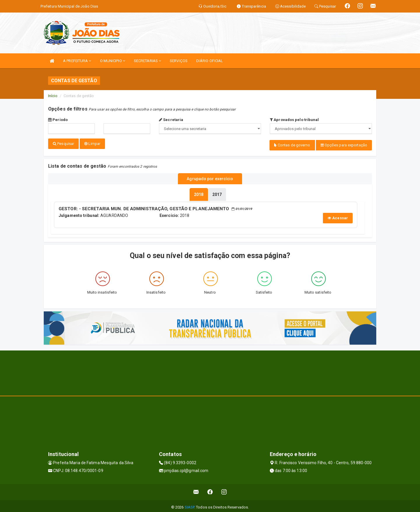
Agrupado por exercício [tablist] (210, 178)
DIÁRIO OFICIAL (210, 61)
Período (58, 120)
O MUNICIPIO (113, 61)
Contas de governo (292, 145)
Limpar (92, 144)
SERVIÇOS (179, 61)
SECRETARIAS (147, 61)
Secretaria (171, 120)
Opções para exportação (344, 145)
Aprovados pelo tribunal (294, 120)
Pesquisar (63, 144)
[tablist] (199, 192)
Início (53, 96)
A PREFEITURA (77, 61)
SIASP (190, 505)
